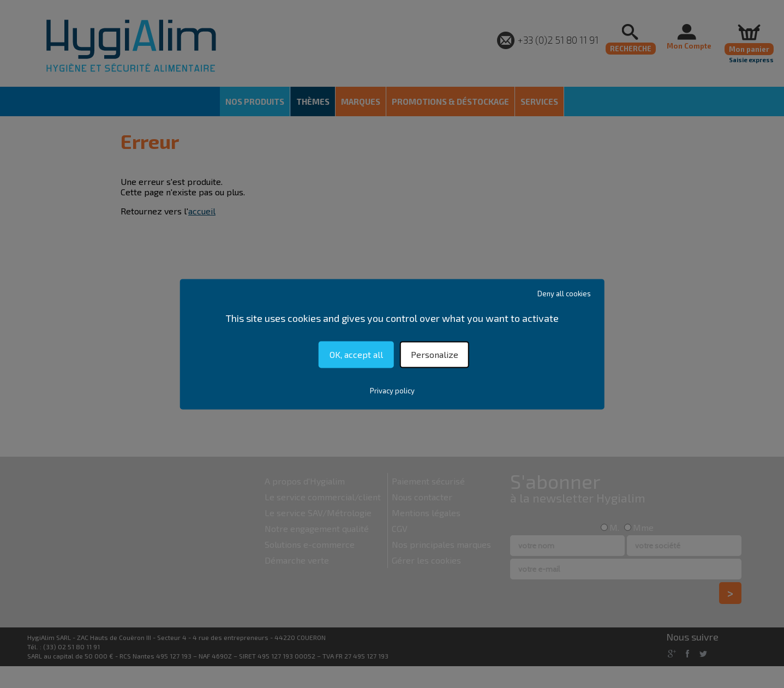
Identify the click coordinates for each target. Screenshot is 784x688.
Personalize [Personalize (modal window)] (435, 354)
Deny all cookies (564, 294)
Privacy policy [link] (392, 391)
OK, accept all (356, 354)
